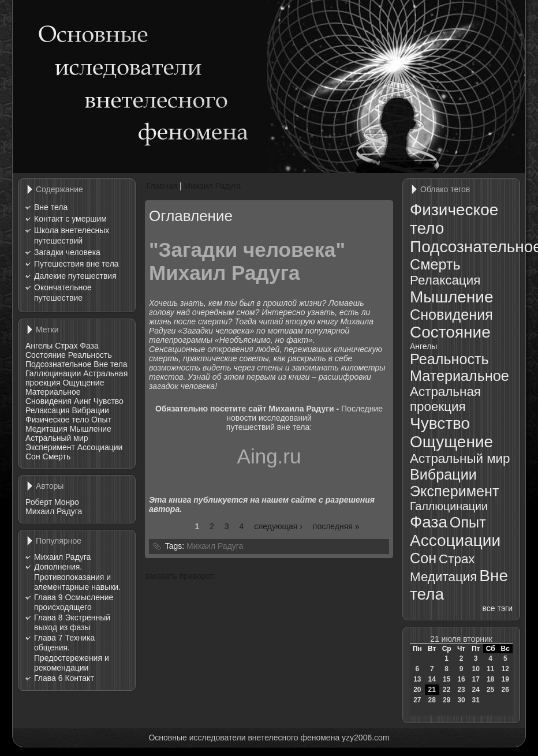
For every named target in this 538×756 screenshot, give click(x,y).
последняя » (336, 526)
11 (490, 669)
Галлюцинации (53, 373)
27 (417, 700)
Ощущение (83, 383)
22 (447, 690)
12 (505, 669)
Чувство (109, 401)
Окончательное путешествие (63, 293)
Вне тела (51, 207)
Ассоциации (100, 447)
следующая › (278, 526)
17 (475, 679)
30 (461, 700)
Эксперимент (50, 447)
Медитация (46, 429)
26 (505, 690)
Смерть (57, 456)
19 (505, 679)
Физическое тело (57, 420)
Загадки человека (67, 252)
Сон (33, 456)
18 (490, 679)
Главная (162, 186)
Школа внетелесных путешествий (72, 235)
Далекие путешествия (75, 276)
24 (475, 690)
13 (417, 679)
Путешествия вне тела (76, 264)
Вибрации (90, 410)
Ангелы (39, 346)
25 (490, 690)
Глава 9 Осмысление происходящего (74, 602)
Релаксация (48, 410)
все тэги (498, 608)
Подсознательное (58, 364)
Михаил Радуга (54, 511)
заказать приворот (180, 576)
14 (432, 679)
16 (461, 679)
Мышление (91, 429)
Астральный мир (57, 438)
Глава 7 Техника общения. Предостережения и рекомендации (72, 653)
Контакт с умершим (70, 219)
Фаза (89, 346)
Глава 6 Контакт (64, 678)
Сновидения (48, 401)
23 (461, 690)
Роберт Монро (52, 502)
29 (447, 700)
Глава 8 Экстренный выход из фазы (72, 623)
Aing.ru (269, 456)
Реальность (90, 355)
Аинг (83, 401)
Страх (66, 346)
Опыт (101, 420)
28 (432, 700)
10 (475, 669)
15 (447, 679)
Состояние (46, 355)
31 (475, 700)
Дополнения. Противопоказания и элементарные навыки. (77, 577)
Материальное (53, 392)
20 (417, 690)
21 (432, 690)
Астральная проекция (445, 399)
